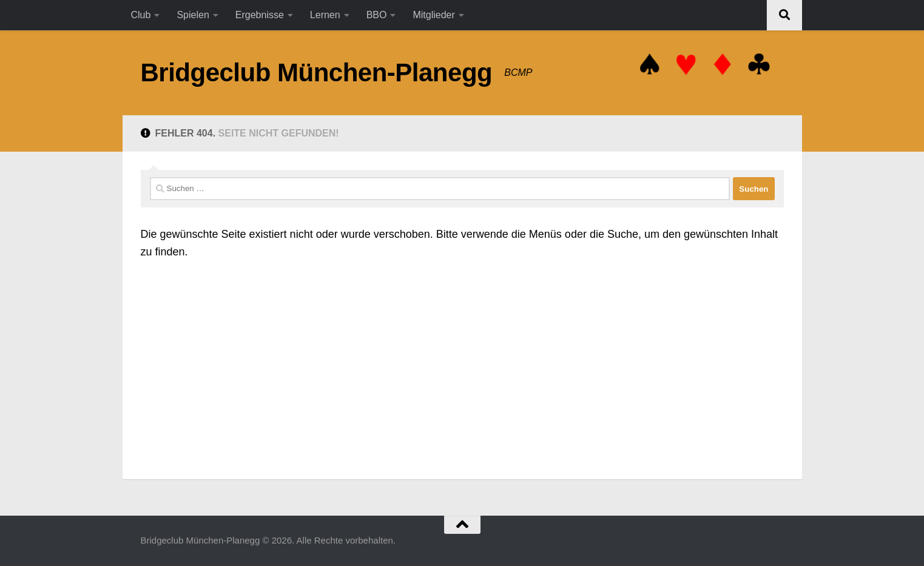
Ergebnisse (260, 15)
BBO (377, 15)
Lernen (325, 15)
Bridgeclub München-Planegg (317, 72)
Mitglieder (433, 15)
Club (141, 15)
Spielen (193, 15)
